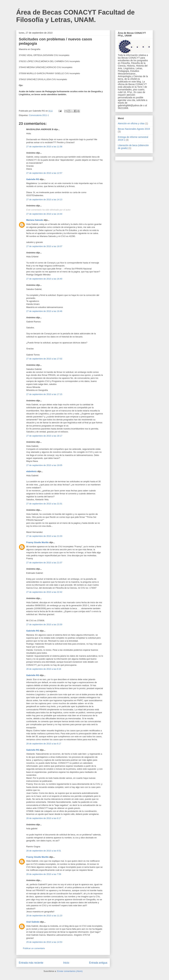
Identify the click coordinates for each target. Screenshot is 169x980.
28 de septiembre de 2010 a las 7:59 (44, 874)
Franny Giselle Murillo (37, 542)
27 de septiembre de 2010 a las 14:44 (44, 214)
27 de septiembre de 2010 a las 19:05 (44, 465)
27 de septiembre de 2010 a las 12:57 (44, 173)
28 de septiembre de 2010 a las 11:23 (44, 916)
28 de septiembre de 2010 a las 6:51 (44, 851)
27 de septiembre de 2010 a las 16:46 (44, 311)
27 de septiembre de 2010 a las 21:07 (44, 563)
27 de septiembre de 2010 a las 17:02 (44, 359)
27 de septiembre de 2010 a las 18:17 (44, 436)
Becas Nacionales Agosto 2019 (134, 129)
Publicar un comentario (34, 948)
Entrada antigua (98, 963)
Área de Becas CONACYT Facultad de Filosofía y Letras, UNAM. (75, 16)
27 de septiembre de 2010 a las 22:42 (44, 592)
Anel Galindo (33, 922)
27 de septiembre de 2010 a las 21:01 (44, 504)
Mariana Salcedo (35, 220)
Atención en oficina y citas (131, 123)
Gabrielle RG (33, 179)
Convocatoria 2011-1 (39, 115)
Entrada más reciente (31, 963)
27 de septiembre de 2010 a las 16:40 (44, 279)
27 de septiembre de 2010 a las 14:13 (44, 199)
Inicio (66, 963)
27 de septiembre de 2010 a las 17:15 (44, 394)
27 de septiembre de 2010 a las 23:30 (44, 624)
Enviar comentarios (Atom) (70, 971)
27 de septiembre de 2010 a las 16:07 (44, 246)
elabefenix (32, 471)
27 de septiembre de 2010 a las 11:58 (44, 147)
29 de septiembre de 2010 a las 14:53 (44, 942)
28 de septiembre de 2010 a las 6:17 (44, 744)
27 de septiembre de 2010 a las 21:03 (44, 536)
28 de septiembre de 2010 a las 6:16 (44, 669)
